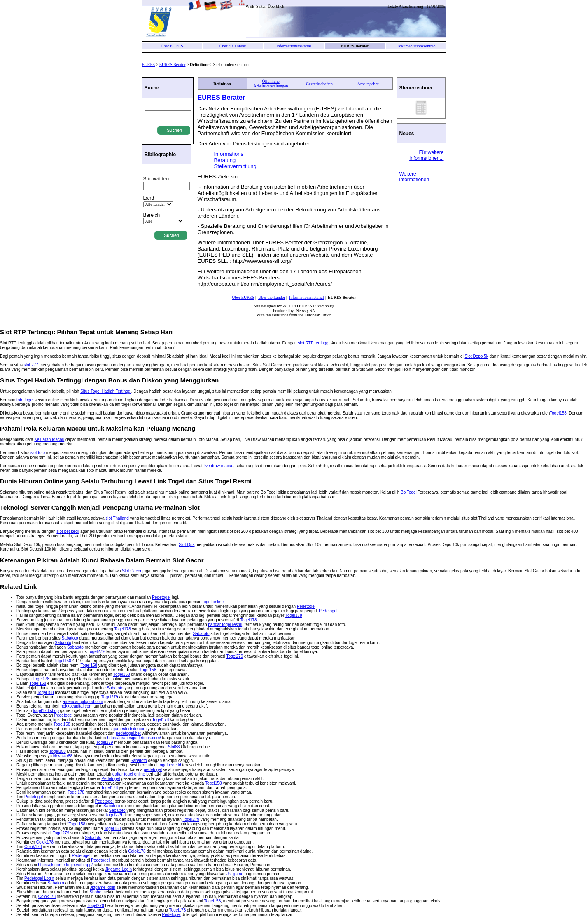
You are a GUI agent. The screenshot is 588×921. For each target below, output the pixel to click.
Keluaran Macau (49, 439)
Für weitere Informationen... (426, 155)
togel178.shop (46, 711)
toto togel (25, 400)
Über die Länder (233, 46)
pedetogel (153, 770)
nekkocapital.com (76, 706)
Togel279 (96, 652)
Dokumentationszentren (416, 46)
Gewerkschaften (319, 84)
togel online (213, 602)
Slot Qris (187, 545)
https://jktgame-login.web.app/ (65, 865)
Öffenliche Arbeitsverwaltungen (271, 84)
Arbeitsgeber (368, 84)
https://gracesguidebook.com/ (134, 738)
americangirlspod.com (83, 702)
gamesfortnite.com (129, 729)
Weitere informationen (414, 177)
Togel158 (558, 413)
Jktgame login (103, 887)
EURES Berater (173, 64)
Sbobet (96, 892)
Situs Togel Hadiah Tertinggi (106, 391)
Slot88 (174, 747)
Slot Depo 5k (476, 356)
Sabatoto (201, 634)
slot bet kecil (68, 531)
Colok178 (45, 842)
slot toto (38, 453)
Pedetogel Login (39, 878)
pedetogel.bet (128, 733)
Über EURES (172, 46)
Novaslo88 (63, 756)
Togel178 (294, 615)
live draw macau (219, 466)
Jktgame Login (118, 869)
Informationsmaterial (294, 46)
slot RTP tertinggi (313, 343)
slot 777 (31, 365)
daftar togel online (129, 774)
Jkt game (235, 874)
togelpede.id (170, 765)
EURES (149, 64)
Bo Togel (409, 492)
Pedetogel (161, 597)
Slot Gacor (132, 571)
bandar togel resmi (225, 625)
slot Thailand (117, 518)
